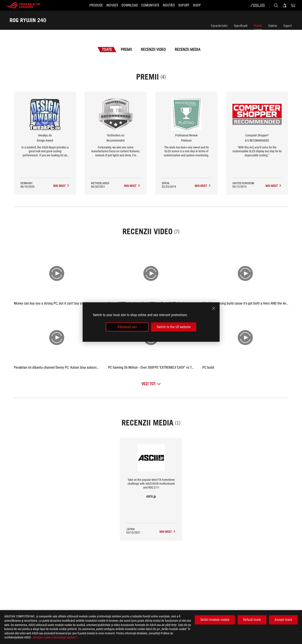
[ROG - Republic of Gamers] (24, 5)
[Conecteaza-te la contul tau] (284, 5)
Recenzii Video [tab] (153, 49)
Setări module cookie (215, 620)
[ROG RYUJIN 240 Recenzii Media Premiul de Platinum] (203, 186)
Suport (288, 26)
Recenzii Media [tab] (187, 49)
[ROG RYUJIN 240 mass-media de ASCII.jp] (168, 532)
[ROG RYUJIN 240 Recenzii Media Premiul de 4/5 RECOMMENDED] (274, 186)
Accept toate (283, 620)
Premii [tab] (126, 49)
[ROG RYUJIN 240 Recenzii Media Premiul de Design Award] (61, 186)
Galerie (273, 26)
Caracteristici (219, 26)
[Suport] (189, 5)
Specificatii (241, 26)
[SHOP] (205, 5)
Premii (258, 26)
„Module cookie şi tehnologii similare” (55, 637)
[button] (88, 5)
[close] (214, 308)
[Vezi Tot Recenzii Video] (151, 384)
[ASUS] (257, 5)
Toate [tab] (107, 49)
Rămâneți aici (127, 327)
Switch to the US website (174, 327)
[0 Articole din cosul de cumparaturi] (293, 5)
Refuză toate (252, 620)
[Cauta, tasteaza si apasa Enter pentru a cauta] (276, 5)
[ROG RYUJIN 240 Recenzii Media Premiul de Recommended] (132, 186)
